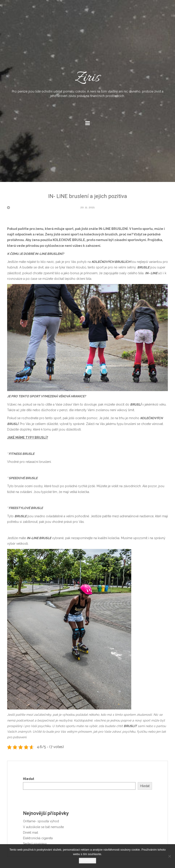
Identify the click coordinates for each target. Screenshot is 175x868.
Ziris (87, 83)
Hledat (29, 779)
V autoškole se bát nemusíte (43, 827)
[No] (169, 856)
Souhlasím (87, 861)
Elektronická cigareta (38, 838)
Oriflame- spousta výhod (41, 821)
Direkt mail (31, 833)
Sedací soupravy (35, 844)
